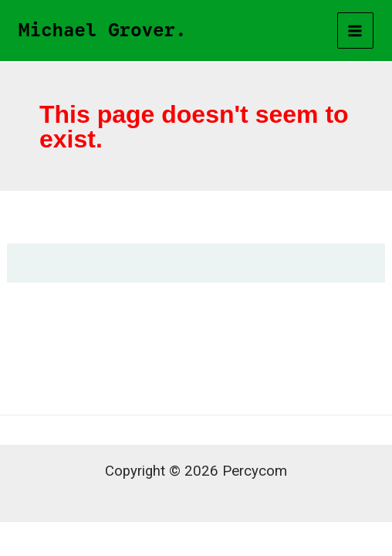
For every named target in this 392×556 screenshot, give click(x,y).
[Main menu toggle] (356, 31)
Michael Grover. (103, 30)
